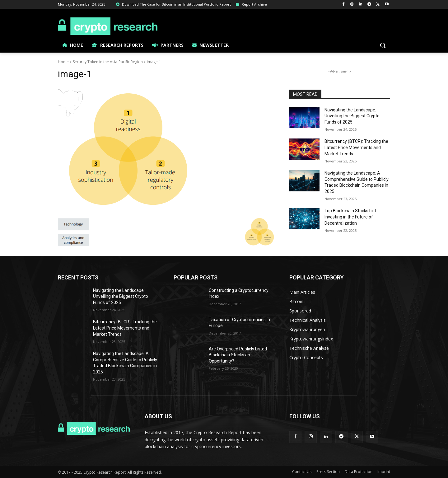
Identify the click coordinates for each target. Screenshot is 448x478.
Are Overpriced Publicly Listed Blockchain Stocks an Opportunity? (238, 355)
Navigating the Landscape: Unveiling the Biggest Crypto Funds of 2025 (352, 116)
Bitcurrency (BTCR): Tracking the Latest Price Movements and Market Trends (356, 147)
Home (63, 62)
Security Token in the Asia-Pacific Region (108, 62)
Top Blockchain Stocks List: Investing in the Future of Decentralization (351, 217)
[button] (383, 45)
